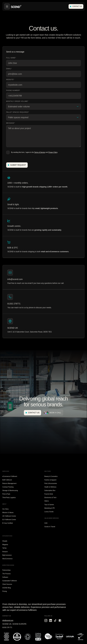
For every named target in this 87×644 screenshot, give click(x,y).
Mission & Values (8, 513)
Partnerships (6, 570)
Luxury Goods (49, 512)
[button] (7, 6)
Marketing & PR (50, 508)
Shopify (5, 541)
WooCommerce (7, 559)
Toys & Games (49, 505)
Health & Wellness (50, 487)
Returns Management (9, 483)
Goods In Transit (50, 527)
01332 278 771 (7, 627)
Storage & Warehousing (10, 490)
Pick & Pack (6, 494)
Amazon (5, 552)
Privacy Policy (53, 152)
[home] (16, 7)
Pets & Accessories (51, 483)
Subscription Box (50, 490)
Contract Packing (8, 487)
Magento (5, 545)
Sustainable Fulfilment (10, 581)
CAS (46, 523)
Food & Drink (49, 494)
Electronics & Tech (50, 498)
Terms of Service (40, 152)
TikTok (4, 548)
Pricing (5, 591)
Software (5, 577)
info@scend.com (8, 620)
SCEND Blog (7, 588)
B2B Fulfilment (7, 480)
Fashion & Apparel (50, 480)
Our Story (5, 509)
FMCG (47, 501)
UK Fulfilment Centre (9, 516)
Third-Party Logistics (9, 498)
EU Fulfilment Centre (9, 520)
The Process (6, 574)
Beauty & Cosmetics (51, 476)
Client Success (7, 584)
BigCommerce (7, 555)
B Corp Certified (8, 523)
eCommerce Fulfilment (10, 476)
